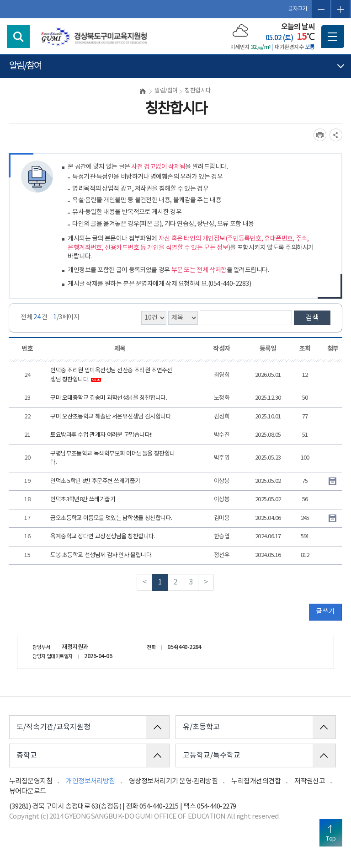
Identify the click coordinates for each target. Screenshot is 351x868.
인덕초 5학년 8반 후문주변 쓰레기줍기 (95, 481)
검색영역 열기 (18, 37)
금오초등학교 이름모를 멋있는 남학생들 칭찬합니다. (111, 518)
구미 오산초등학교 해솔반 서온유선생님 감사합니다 (111, 417)
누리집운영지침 (31, 781)
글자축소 (321, 9)
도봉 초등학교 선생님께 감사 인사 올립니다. (101, 555)
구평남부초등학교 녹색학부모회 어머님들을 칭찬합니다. (112, 458)
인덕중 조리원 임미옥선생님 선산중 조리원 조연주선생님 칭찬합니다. (111, 375)
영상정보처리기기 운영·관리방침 (173, 781)
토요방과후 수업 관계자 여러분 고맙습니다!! (101, 435)
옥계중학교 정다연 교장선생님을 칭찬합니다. (103, 537)
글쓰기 (325, 612)
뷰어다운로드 (28, 791)
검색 (312, 318)
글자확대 (340, 9)
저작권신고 (310, 781)
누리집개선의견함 (256, 781)
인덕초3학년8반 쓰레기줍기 (83, 500)
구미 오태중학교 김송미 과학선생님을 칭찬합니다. (109, 398)
